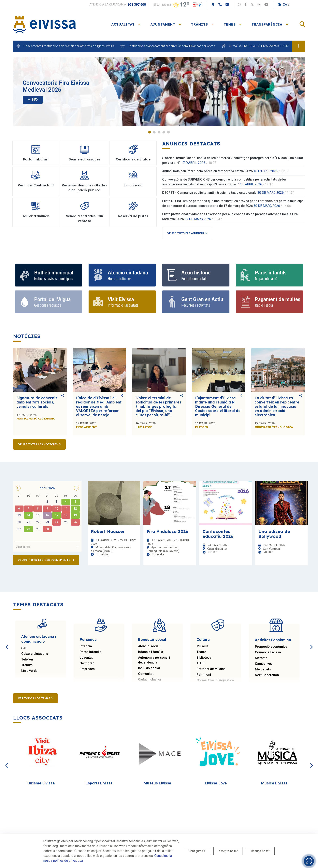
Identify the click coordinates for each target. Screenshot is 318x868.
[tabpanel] (159, 92)
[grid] (47, 516)
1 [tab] (150, 132)
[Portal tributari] (269, 302)
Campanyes (264, 664)
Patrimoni (204, 675)
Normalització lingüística (215, 680)
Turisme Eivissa (41, 783)
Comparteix (63, 395)
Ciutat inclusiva (149, 679)
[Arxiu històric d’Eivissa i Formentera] (196, 275)
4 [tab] (164, 132)
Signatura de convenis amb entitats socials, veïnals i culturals (37, 402)
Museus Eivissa (157, 783)
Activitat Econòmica (273, 640)
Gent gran (87, 663)
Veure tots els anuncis (186, 233)
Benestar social (152, 639)
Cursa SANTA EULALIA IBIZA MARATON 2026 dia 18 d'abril (268, 46)
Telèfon (27, 659)
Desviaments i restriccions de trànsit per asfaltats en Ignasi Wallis (69, 46)
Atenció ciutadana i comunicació (39, 639)
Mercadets (263, 669)
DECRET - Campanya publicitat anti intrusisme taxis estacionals (209, 193)
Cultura (203, 639)
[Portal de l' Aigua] (49, 302)
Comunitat (146, 674)
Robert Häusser (108, 531)
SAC (24, 648)
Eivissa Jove (216, 783)
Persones (88, 639)
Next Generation (267, 675)
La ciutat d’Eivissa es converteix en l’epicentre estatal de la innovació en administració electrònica (277, 406)
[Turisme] (122, 302)
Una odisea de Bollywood (274, 534)
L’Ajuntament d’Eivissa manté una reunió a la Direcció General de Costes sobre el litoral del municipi (218, 406)
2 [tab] (154, 132)
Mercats (261, 658)
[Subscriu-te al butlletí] (49, 275)
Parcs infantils (91, 652)
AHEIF (201, 663)
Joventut (86, 658)
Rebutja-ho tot (260, 851)
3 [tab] (159, 132)
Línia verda (29, 671)
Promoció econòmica (271, 647)
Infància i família (151, 652)
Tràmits (27, 665)
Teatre (201, 652)
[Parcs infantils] (269, 275)
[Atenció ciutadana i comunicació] (122, 275)
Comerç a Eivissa (268, 652)
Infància (86, 646)
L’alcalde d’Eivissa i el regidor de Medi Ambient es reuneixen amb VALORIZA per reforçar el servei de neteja (99, 406)
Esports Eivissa (99, 783)
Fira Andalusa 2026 (168, 531)
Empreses (87, 669)
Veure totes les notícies (38, 444)
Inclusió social (149, 668)
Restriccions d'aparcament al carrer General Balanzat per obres (171, 46)
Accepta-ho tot (228, 851)
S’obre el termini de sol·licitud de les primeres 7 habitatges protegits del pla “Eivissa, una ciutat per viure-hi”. (158, 406)
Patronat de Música (211, 669)
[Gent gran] (196, 302)
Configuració (197, 851)
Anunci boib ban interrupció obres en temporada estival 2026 (207, 171)
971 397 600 (137, 5)
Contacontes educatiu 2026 (218, 534)
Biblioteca (204, 658)
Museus (203, 646)
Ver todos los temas (35, 698)
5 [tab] (168, 132)
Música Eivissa (274, 783)
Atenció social (149, 646)
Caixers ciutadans (35, 654)
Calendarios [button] (47, 547)
